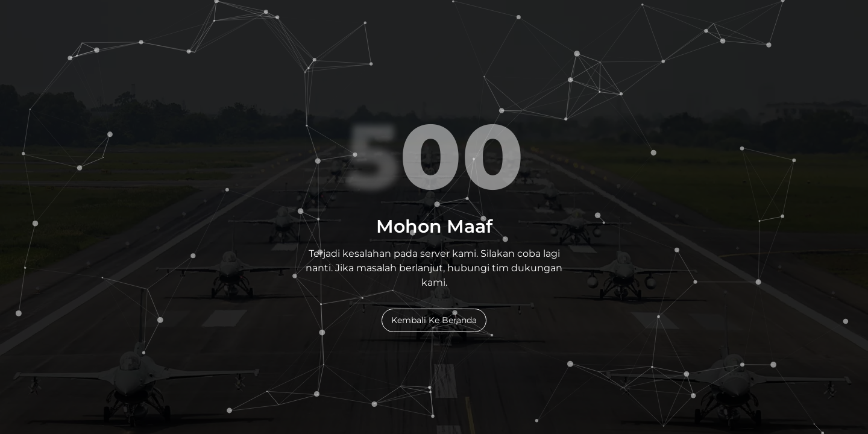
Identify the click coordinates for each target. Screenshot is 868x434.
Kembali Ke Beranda (434, 320)
